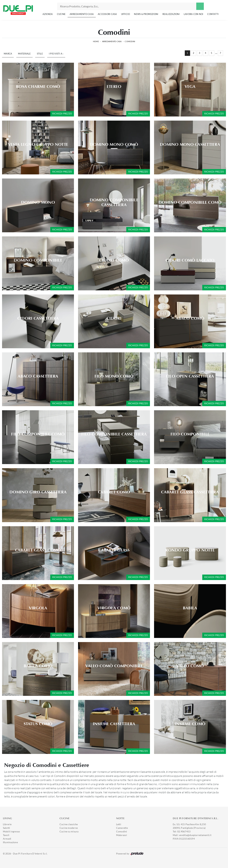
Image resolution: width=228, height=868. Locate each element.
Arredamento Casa (82, 14)
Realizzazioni (171, 14)
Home (96, 41)
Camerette (122, 828)
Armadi (7, 839)
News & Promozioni (146, 14)
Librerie (7, 824)
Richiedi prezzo (62, 114)
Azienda (48, 14)
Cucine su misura (69, 831)
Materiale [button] (24, 54)
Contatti (213, 14)
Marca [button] (8, 54)
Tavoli (6, 835)
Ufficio (126, 14)
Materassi (122, 835)
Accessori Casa (107, 14)
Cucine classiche (69, 824)
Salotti (7, 828)
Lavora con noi (194, 14)
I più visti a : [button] (56, 54)
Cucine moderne (69, 828)
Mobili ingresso (11, 831)
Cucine (61, 14)
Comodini (130, 41)
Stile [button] (40, 54)
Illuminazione (10, 842)
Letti (119, 824)
